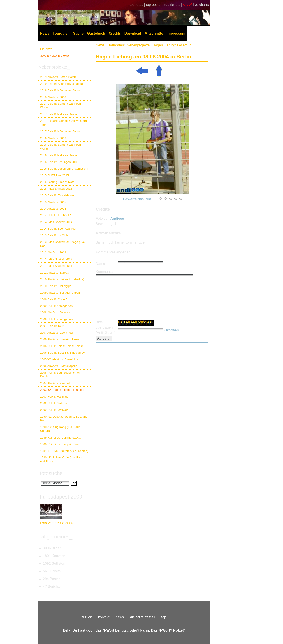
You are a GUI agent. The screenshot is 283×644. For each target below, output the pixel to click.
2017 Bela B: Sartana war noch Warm (60, 106)
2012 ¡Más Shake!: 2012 (56, 259)
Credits (115, 33)
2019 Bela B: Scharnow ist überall (62, 84)
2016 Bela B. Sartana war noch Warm (60, 147)
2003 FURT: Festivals (54, 397)
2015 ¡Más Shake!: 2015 (56, 189)
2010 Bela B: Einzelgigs (56, 286)
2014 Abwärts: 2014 (53, 209)
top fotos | (138, 5)
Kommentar (105, 272)
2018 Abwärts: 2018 (53, 97)
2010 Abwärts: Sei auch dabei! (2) (62, 279)
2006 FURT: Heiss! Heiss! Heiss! (61, 346)
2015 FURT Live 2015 (54, 175)
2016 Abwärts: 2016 (53, 138)
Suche (78, 33)
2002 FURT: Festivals (54, 410)
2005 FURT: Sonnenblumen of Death (60, 375)
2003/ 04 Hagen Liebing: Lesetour (62, 390)
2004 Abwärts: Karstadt (55, 383)
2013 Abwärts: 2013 (53, 252)
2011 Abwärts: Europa (55, 273)
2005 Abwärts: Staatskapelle (59, 366)
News (45, 33)
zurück (87, 617)
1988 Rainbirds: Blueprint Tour (60, 444)
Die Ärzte (46, 49)
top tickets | (174, 5)
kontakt (104, 617)
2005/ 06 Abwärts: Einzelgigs (59, 359)
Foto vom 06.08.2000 (56, 523)
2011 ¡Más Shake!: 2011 (56, 266)
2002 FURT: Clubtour (54, 403)
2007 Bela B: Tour (52, 326)
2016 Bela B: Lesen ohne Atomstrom (64, 169)
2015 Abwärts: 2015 (53, 202)
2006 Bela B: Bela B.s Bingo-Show (63, 353)
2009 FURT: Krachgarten (56, 306)
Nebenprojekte (138, 45)
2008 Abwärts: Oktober (55, 312)
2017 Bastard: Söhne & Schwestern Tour (63, 123)
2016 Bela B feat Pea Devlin (58, 155)
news (120, 617)
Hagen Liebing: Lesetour (172, 45)
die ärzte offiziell (143, 617)
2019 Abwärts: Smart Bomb (58, 77)
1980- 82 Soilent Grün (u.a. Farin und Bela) (62, 459)
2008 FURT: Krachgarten (56, 319)
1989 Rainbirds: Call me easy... (60, 438)
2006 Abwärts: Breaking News (60, 339)
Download (133, 33)
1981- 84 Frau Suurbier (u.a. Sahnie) (64, 451)
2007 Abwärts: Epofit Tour (57, 333)
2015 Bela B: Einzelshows (57, 195)
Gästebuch (96, 33)
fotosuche (51, 473)
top (164, 617)
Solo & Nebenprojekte (54, 56)
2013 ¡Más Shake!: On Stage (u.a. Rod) (62, 244)
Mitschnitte (154, 33)
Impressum (176, 33)
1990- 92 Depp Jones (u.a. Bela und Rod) (64, 418)
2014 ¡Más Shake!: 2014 (56, 222)
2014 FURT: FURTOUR (55, 215)
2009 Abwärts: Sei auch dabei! (60, 293)
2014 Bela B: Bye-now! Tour (58, 229)
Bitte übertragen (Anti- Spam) (106, 327)
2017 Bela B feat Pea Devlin (58, 114)
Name (100, 264)
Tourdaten (61, 33)
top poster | (155, 5)
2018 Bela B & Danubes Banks (60, 90)
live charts (201, 5)
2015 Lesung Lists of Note (57, 182)
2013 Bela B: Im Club (54, 235)
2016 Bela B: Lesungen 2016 (59, 162)
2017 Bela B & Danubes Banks (60, 131)
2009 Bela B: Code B (54, 299)
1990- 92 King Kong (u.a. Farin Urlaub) (60, 429)
